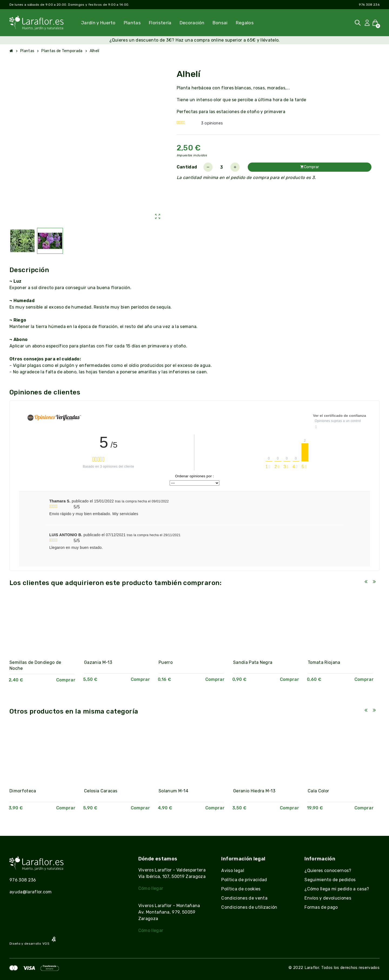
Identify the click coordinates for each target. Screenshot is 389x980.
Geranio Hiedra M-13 (254, 791)
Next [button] (374, 582)
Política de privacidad (244, 880)
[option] (45, 644)
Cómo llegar (151, 888)
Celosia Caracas (101, 791)
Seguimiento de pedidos (330, 880)
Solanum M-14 (173, 791)
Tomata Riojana (324, 662)
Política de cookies (241, 889)
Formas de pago (321, 907)
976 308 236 (369, 5)
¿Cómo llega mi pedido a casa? (337, 889)
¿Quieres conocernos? (328, 871)
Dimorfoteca (23, 791)
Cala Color (318, 791)
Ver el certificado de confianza (340, 416)
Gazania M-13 (98, 662)
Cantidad (187, 167)
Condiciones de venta (244, 898)
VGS (46, 944)
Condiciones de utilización (249, 907)
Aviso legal (233, 871)
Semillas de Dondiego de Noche (35, 665)
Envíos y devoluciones (328, 898)
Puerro (166, 662)
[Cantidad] (222, 167)
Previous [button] (366, 582)
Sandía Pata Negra (253, 662)
